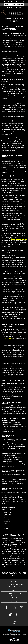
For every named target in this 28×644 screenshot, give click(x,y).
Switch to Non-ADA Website (14, 4)
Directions (14, 598)
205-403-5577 (14, 22)
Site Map (14, 621)
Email (12, 1)
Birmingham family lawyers (19, 239)
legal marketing (14, 635)
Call (9, 1)
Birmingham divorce (7, 338)
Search (20, 1)
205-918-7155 (16, 586)
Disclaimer (14, 623)
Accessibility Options (14, 8)
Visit (16, 1)
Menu (23, 1)
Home (5, 1)
